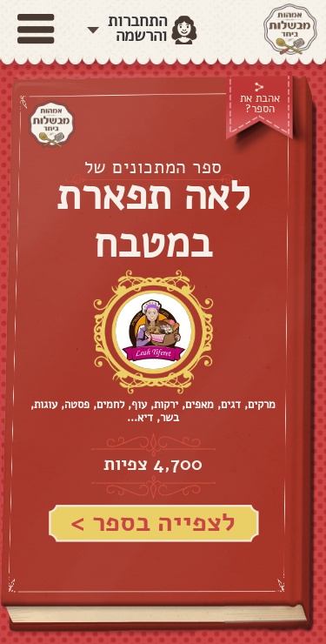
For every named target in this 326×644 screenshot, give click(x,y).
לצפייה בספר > (153, 523)
